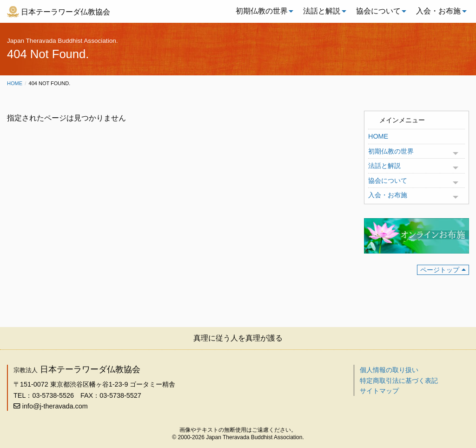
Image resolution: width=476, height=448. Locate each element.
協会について (378, 11)
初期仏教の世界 (262, 11)
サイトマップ (379, 391)
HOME (378, 136)
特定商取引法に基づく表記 (399, 381)
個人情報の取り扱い (389, 370)
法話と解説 (322, 11)
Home (15, 83)
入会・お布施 (438, 11)
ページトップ (440, 270)
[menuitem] (262, 11)
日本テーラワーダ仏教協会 (66, 12)
